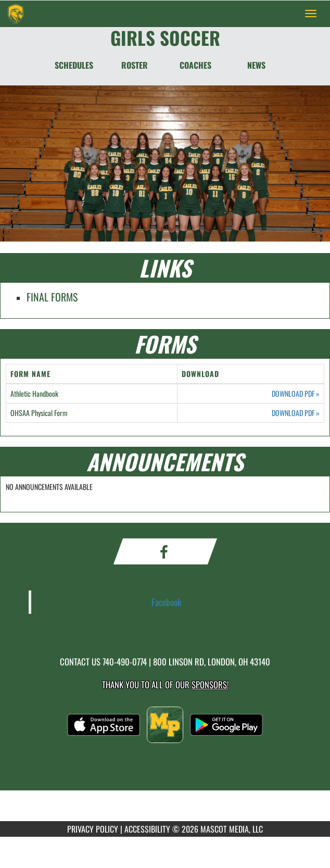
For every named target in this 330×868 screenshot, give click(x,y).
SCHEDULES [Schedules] (74, 65)
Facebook (167, 602)
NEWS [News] (256, 65)
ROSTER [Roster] (135, 65)
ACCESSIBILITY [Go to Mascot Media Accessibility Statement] (147, 829)
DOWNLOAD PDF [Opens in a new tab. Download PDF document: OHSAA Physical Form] (296, 413)
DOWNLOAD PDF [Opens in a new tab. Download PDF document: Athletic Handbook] (296, 394)
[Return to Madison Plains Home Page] (16, 14)
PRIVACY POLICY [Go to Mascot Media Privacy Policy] (93, 829)
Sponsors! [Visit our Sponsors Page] (210, 684)
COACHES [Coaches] (195, 65)
